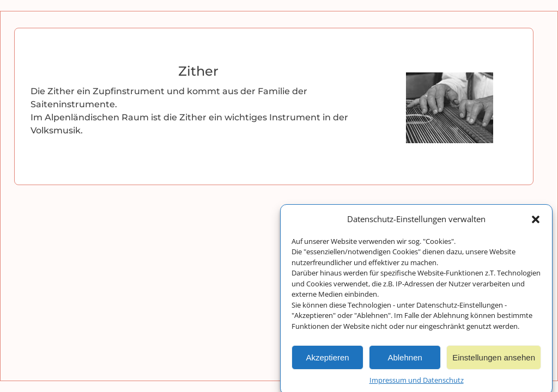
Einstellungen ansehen (494, 360)
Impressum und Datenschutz (417, 382)
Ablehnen (405, 360)
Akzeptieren (327, 360)
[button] (536, 222)
